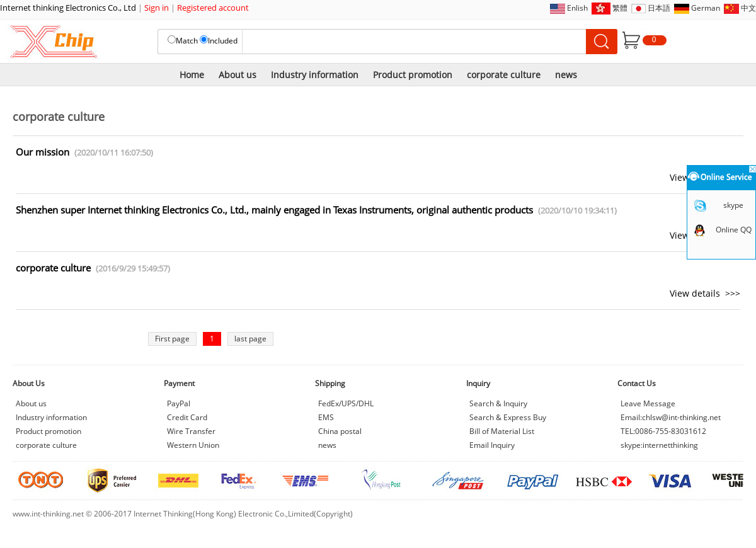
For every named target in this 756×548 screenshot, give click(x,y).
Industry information (315, 75)
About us (238, 75)
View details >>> (705, 293)
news (566, 75)
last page (250, 339)
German (706, 8)
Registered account (213, 8)
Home (192, 75)
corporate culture (504, 75)
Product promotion (413, 75)
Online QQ (734, 230)
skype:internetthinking (659, 445)
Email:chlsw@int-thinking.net (671, 417)
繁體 (620, 8)
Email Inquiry (492, 445)
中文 (748, 8)
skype (733, 205)
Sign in (157, 8)
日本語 (659, 8)
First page (172, 339)
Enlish (577, 8)
